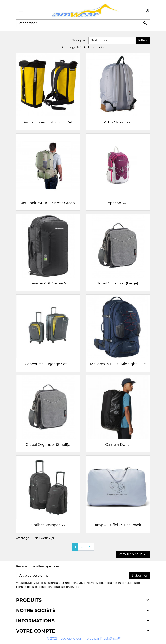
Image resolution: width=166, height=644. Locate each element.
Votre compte (36, 631)
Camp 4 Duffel (118, 445)
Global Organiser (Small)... (48, 445)
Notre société (36, 610)
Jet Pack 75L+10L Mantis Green (48, 203)
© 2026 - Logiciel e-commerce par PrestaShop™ (84, 638)
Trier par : (80, 40)
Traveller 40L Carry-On (48, 283)
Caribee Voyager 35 (48, 525)
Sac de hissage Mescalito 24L (48, 122)
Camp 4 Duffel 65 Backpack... (118, 525)
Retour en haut (133, 554)
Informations (35, 621)
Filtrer (143, 40)
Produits (29, 600)
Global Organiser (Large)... (118, 283)
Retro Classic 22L (118, 122)
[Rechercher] (83, 23)
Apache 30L (118, 203)
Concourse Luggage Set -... (48, 364)
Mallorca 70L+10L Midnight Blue (118, 364)
